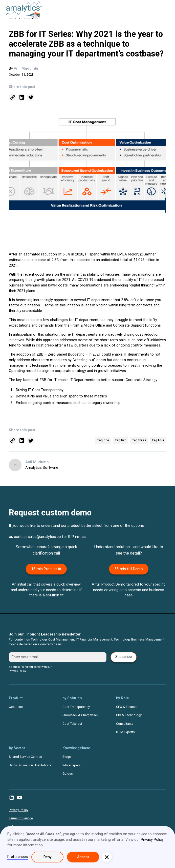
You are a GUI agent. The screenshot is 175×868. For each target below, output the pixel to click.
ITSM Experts (125, 732)
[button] (167, 10)
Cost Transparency (76, 707)
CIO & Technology (129, 715)
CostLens (16, 707)
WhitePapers (72, 765)
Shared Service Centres (25, 757)
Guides (68, 774)
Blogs (67, 757)
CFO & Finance (127, 707)
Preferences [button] (18, 857)
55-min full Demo (129, 569)
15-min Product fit (46, 569)
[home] (21, 10)
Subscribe (124, 657)
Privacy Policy (19, 810)
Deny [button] (48, 857)
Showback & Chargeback (80, 715)
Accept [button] (83, 857)
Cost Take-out (72, 724)
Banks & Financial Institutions (30, 765)
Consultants (125, 724)
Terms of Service (21, 818)
